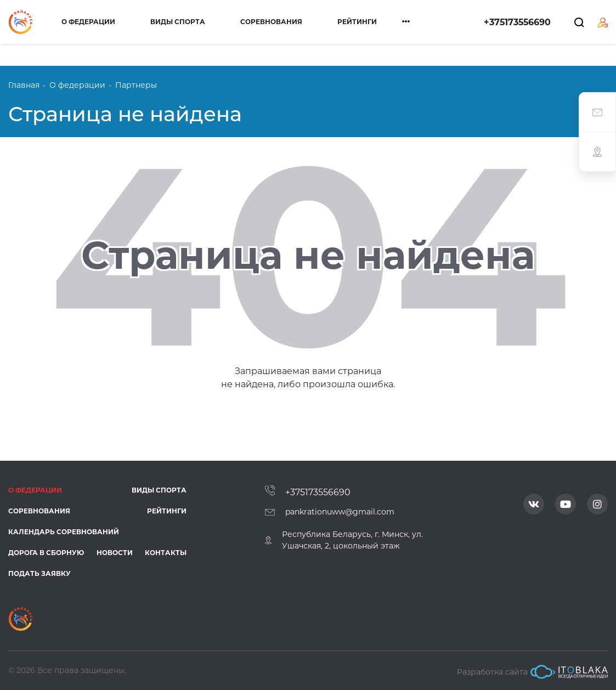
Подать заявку (39, 573)
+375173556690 (517, 22)
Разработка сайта (532, 672)
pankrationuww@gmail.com (340, 512)
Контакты (166, 553)
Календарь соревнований (64, 532)
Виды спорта (178, 22)
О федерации (88, 22)
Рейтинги (357, 22)
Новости (115, 553)
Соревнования (271, 22)
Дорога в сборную (46, 553)
